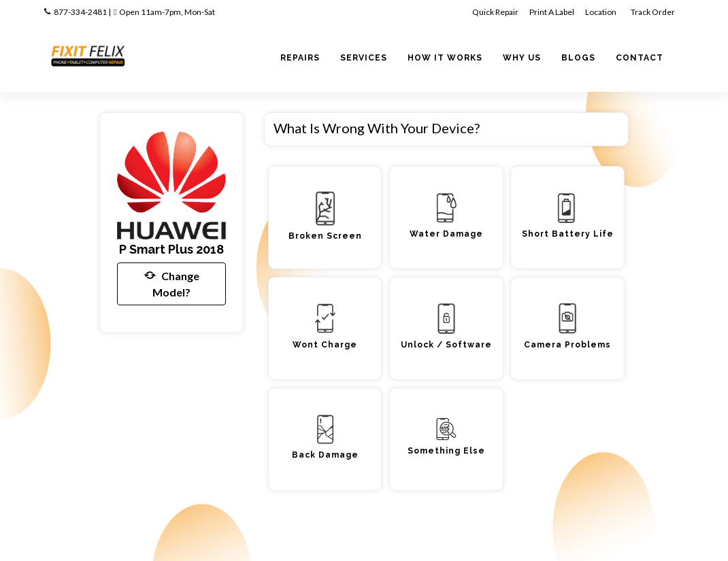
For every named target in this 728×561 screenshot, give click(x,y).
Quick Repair (495, 12)
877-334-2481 (80, 12)
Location (601, 12)
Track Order (653, 12)
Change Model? (172, 283)
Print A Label (552, 12)
